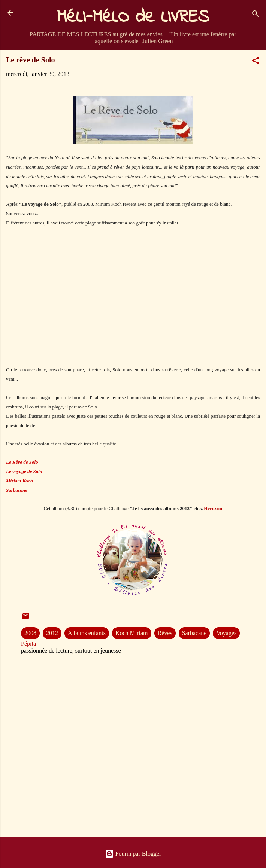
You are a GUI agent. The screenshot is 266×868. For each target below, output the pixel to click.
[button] (256, 62)
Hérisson (213, 508)
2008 (30, 633)
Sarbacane (194, 633)
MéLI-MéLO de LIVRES (133, 17)
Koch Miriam (132, 633)
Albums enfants (87, 633)
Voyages (226, 633)
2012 (52, 633)
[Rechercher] (256, 15)
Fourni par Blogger (133, 854)
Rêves (165, 633)
